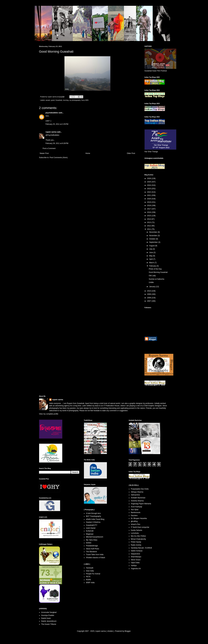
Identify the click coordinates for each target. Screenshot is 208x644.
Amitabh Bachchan (138, 498)
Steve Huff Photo (93, 549)
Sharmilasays (136, 557)
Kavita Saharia (136, 530)
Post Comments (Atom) (59, 158)
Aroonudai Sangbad (49, 612)
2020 (149, 199)
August (152, 246)
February (153, 266)
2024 (149, 185)
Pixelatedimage (92, 546)
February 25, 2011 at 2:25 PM (57, 124)
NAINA (89, 543)
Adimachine (135, 495)
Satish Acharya (137, 551)
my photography (75, 100)
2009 (149, 294)
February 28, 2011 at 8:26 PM (57, 143)
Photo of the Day (155, 269)
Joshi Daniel (91, 528)
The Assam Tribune (49, 624)
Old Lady (152, 276)
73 (45, 573)
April (151, 259)
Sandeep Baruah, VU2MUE (141, 548)
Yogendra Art (136, 569)
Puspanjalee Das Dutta (140, 489)
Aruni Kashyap (136, 507)
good (53, 100)
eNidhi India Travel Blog (95, 519)
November (153, 236)
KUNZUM (90, 531)
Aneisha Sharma (137, 501)
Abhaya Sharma (137, 492)
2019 (149, 202)
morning (66, 100)
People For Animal (93, 574)
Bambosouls (136, 512)
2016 (149, 212)
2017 (149, 209)
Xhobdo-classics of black (95, 558)
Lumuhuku (135, 533)
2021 (149, 195)
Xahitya (134, 566)
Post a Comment (49, 148)
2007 (149, 301)
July (151, 249)
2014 (149, 219)
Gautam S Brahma (93, 522)
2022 (149, 192)
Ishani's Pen (136, 524)
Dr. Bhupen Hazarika (139, 518)
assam (48, 100)
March (152, 263)
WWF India (90, 583)
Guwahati (59, 100)
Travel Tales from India (95, 555)
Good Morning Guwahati (158, 272)
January (153, 287)
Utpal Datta (135, 563)
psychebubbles (52, 113)
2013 (149, 222)
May (151, 256)
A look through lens (93, 513)
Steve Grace (136, 560)
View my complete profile (49, 414)
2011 (149, 229)
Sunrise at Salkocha (157, 279)
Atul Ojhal (135, 510)
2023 (149, 189)
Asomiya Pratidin (48, 615)
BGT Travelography (93, 516)
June (151, 252)
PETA (88, 577)
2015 (149, 216)
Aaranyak (90, 568)
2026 (149, 178)
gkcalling (134, 521)
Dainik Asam (46, 618)
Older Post (131, 153)
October (153, 239)
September (154, 242)
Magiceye (90, 534)
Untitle (151, 282)
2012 (149, 226)
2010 (149, 291)
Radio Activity (136, 545)
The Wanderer (91, 552)
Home (88, 153)
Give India (90, 571)
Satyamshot (135, 554)
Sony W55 (85, 100)
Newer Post (44, 153)
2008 (149, 298)
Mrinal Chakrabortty (138, 539)
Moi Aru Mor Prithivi (138, 536)
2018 (149, 206)
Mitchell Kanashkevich (95, 537)
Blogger (128, 631)
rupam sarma (51, 132)
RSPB (88, 580)
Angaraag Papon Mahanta (141, 504)
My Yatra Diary (92, 540)
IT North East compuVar (140, 527)
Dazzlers (134, 516)
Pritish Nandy (136, 542)
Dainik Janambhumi (49, 621)
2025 (149, 182)
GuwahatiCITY (92, 525)
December (153, 232)
